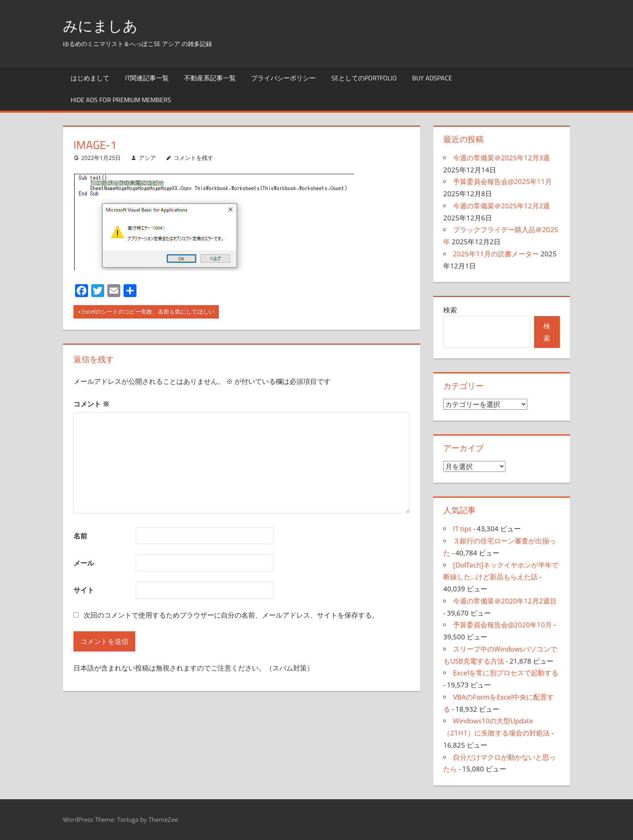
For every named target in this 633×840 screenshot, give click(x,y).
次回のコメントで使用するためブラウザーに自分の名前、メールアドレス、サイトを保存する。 (231, 615)
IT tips (462, 529)
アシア (147, 158)
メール (84, 563)
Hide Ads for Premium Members (121, 100)
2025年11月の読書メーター (496, 254)
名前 (80, 536)
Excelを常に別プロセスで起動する (506, 673)
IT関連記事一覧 (147, 78)
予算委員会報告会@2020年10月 (502, 625)
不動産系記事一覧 (210, 78)
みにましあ (100, 26)
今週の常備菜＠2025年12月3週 (501, 158)
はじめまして (90, 78)
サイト (84, 590)
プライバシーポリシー (283, 78)
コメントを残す (193, 158)
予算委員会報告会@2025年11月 (502, 181)
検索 (450, 310)
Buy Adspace (432, 78)
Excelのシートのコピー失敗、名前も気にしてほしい (148, 312)
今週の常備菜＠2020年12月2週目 (505, 601)
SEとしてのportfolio (364, 78)
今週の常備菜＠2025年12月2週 (501, 206)
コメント (91, 404)
